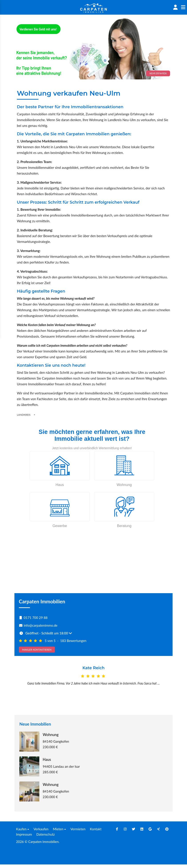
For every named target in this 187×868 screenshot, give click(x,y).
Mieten (58, 833)
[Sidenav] (183, 7)
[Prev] (26, 687)
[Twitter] (133, 833)
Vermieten (78, 833)
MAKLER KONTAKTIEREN (37, 650)
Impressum (24, 838)
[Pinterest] (167, 833)
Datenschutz (46, 838)
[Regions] (34, 415)
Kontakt (96, 833)
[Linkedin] (142, 833)
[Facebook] (117, 833)
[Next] (161, 687)
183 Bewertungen (73, 641)
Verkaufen (41, 833)
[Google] (150, 833)
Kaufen (21, 833)
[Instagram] (125, 833)
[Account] (175, 7)
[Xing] (159, 833)
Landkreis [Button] (24, 415)
